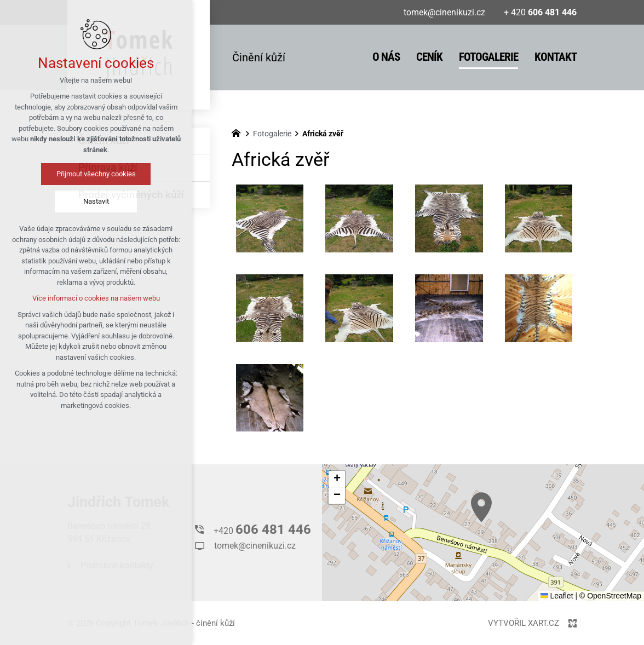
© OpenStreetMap (610, 596)
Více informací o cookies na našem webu (96, 298)
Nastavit (96, 201)
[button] (481, 507)
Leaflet (557, 596)
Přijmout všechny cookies (96, 174)
